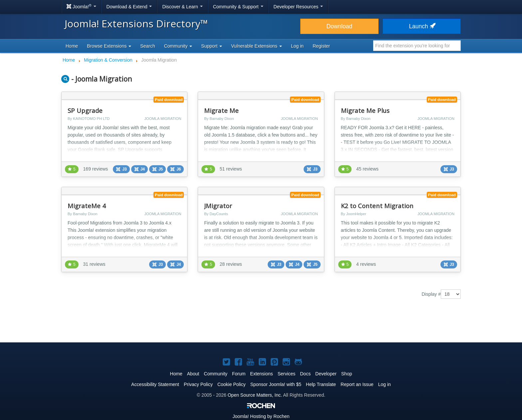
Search (147, 46)
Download (339, 26)
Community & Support (238, 7)
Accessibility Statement (155, 384)
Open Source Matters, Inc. (255, 395)
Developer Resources (298, 7)
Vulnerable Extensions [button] (257, 46)
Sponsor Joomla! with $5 (276, 384)
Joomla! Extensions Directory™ (136, 23)
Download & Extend (129, 7)
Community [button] (178, 46)
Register (321, 46)
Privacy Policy (198, 384)
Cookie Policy (232, 384)
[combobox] (417, 46)
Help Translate (321, 384)
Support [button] (212, 46)
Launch (421, 26)
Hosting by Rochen (261, 416)
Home (72, 46)
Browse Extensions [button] (109, 46)
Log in (297, 46)
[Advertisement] (261, 322)
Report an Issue (357, 384)
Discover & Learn (182, 7)
